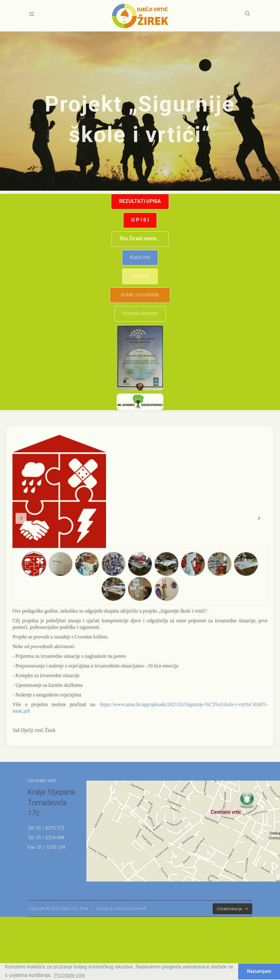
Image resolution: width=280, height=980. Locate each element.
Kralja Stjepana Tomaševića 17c (51, 803)
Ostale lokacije (229, 909)
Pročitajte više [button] (70, 975)
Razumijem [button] (259, 971)
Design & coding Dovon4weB (121, 908)
